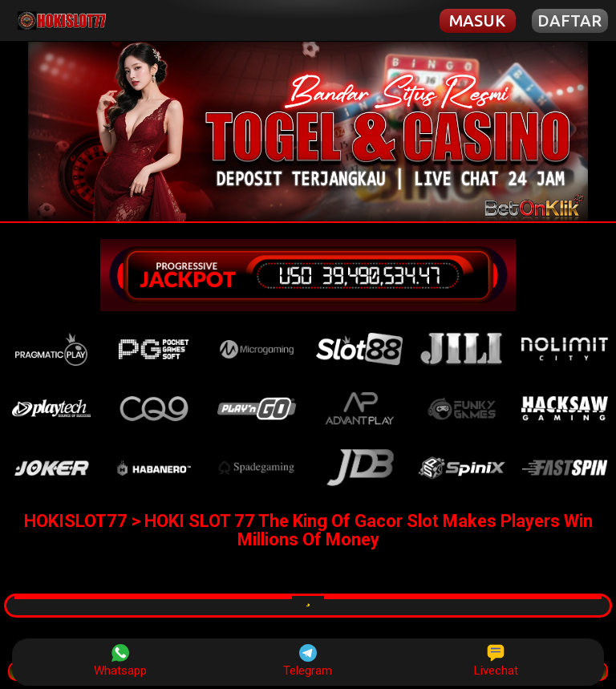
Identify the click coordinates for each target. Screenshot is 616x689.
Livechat (496, 661)
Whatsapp (120, 661)
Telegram (308, 661)
